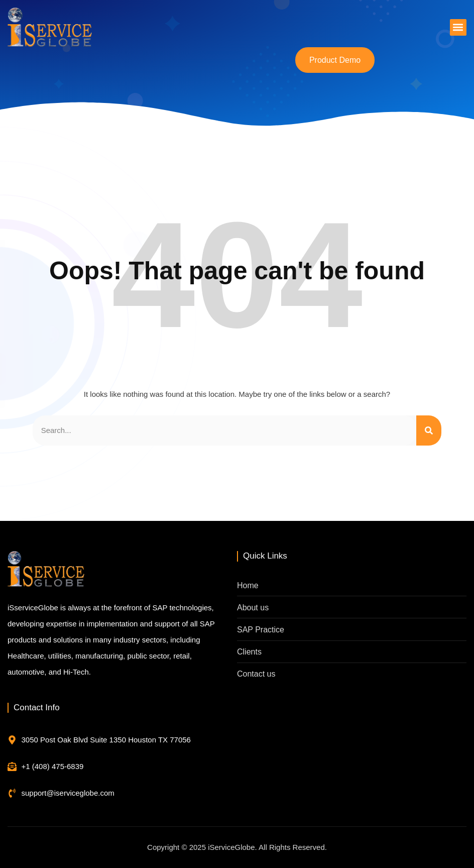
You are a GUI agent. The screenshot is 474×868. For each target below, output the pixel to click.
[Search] (429, 430)
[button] (458, 27)
